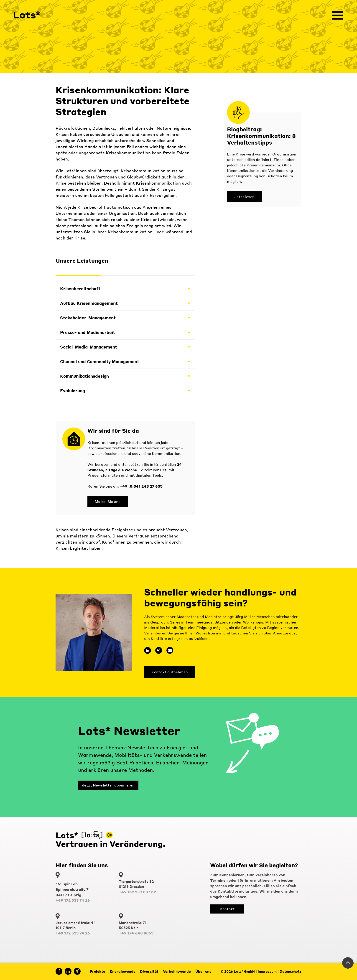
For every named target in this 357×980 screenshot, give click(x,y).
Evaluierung (125, 391)
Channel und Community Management (125, 361)
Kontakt (227, 909)
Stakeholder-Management (125, 318)
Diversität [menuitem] (149, 971)
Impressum (267, 971)
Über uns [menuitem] (203, 971)
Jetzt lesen (244, 197)
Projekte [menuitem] (97, 971)
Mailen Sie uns (108, 501)
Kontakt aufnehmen (170, 672)
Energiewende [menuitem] (123, 971)
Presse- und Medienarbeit (125, 332)
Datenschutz (291, 971)
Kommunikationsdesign (125, 376)
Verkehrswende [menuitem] (177, 971)
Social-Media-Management (125, 347)
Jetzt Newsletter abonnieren (108, 785)
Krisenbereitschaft (125, 289)
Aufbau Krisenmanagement (125, 303)
